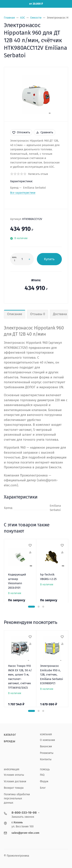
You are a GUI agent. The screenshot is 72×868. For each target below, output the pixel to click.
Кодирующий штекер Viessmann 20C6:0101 (17, 581)
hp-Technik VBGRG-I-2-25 (48, 577)
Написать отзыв (38, 174)
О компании (47, 740)
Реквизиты (47, 753)
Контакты (46, 759)
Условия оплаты (14, 775)
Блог (43, 788)
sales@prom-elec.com (25, 833)
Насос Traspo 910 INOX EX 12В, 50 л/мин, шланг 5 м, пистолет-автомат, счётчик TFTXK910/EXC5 (20, 677)
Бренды (10, 741)
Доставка (60, 314)
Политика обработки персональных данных (17, 799)
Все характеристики (23, 193)
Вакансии (46, 746)
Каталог (10, 735)
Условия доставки (15, 781)
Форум (44, 781)
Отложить (21, 132)
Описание (15, 314)
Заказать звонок (23, 817)
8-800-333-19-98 (24, 813)
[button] (31, 607)
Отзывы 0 (38, 314)
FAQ (42, 775)
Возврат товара (14, 788)
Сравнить (45, 132)
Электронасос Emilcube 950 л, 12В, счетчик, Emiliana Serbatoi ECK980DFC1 (52, 675)
